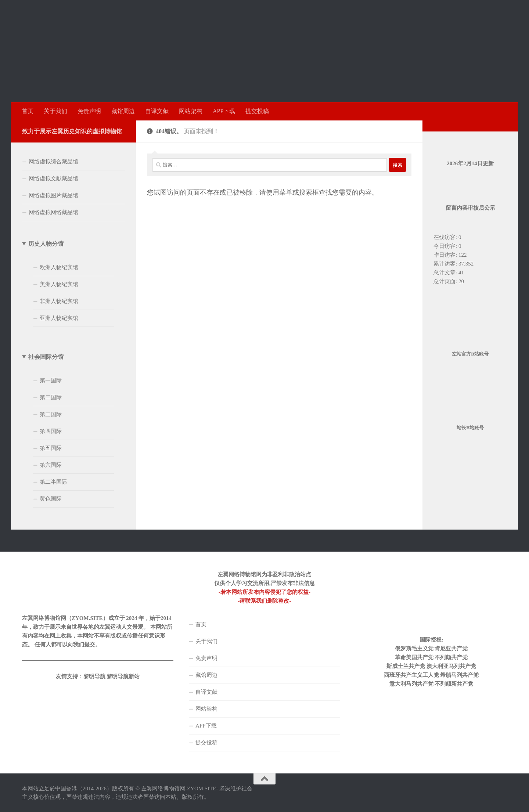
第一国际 (51, 380)
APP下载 (224, 111)
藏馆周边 (123, 111)
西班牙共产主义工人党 (411, 675)
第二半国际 (53, 482)
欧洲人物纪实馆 (59, 267)
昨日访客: (446, 255)
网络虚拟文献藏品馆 (53, 178)
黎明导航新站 (123, 676)
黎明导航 (94, 676)
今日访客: (446, 246)
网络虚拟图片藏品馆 (53, 195)
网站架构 (191, 111)
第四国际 (51, 431)
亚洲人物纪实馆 (59, 318)
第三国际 (51, 414)
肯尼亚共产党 (451, 649)
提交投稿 (257, 111)
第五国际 (51, 448)
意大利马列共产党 (411, 684)
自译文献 (157, 111)
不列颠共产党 (451, 657)
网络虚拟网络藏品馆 (53, 212)
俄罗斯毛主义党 (414, 649)
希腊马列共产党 (459, 675)
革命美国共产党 (414, 657)
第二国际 (51, 397)
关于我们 (55, 111)
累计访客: (446, 264)
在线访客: (446, 237)
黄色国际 (51, 499)
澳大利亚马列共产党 (451, 666)
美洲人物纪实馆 (59, 284)
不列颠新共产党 (454, 684)
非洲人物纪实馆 (59, 301)
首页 (28, 111)
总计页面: (446, 281)
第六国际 (51, 465)
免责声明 (89, 111)
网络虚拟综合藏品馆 (53, 162)
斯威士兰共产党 (406, 666)
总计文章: (446, 273)
